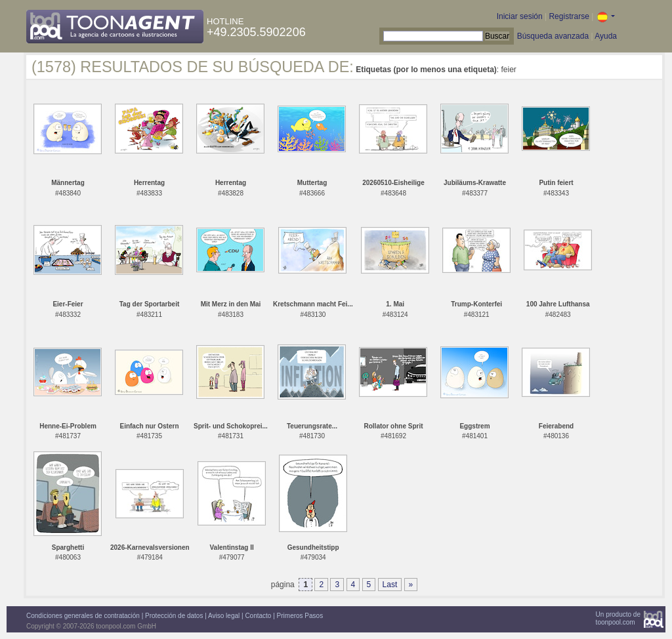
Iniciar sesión (520, 16)
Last (390, 585)
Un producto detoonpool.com (618, 618)
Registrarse (569, 16)
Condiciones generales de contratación (83, 616)
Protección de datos (174, 616)
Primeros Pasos (300, 616)
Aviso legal (224, 616)
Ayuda (606, 36)
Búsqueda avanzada (553, 36)
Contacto (258, 616)
